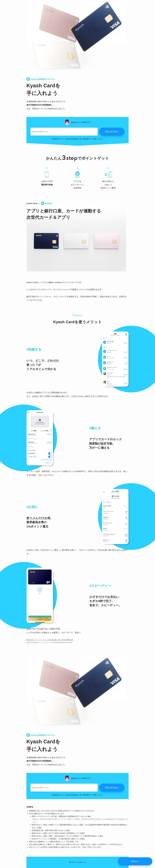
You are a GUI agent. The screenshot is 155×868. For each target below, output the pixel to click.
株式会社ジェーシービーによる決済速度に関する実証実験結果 (50, 640)
